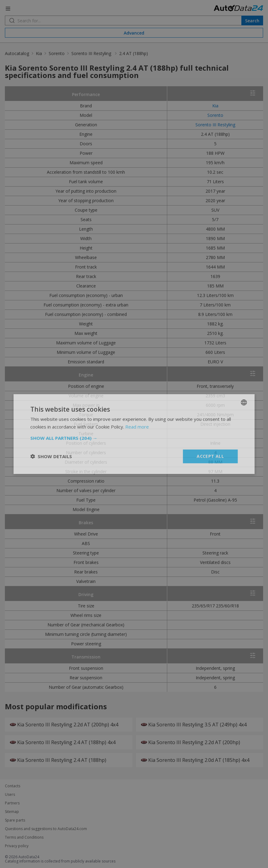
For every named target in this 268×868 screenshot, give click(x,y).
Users (10, 795)
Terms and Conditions (24, 837)
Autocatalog (17, 53)
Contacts (13, 786)
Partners (12, 803)
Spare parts (15, 820)
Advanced (134, 33)
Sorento (57, 53)
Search (252, 21)
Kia (39, 53)
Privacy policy (17, 846)
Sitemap (12, 812)
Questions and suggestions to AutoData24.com (46, 829)
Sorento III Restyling (92, 53)
